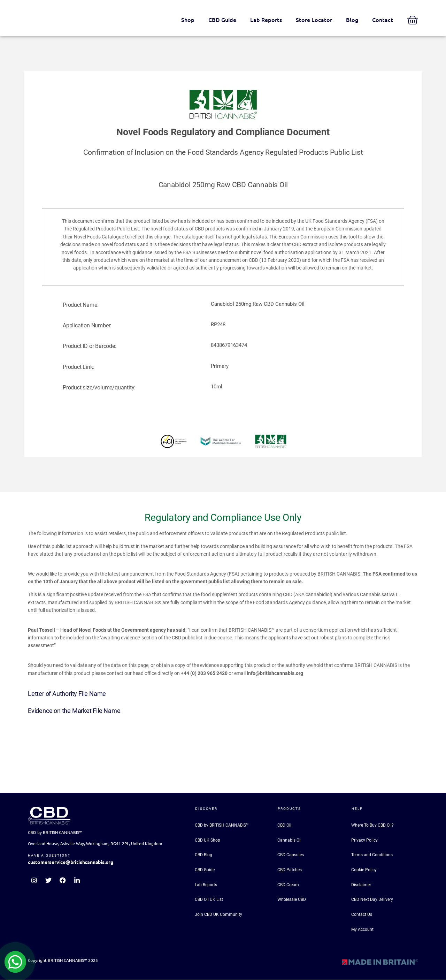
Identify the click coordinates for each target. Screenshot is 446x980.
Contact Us (362, 915)
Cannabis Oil (289, 840)
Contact (383, 20)
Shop (188, 20)
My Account (362, 930)
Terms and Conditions (372, 855)
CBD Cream (288, 885)
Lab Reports (266, 20)
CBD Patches (290, 870)
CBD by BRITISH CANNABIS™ (222, 825)
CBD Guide (222, 20)
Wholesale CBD (292, 900)
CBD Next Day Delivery (372, 900)
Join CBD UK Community (218, 915)
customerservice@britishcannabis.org (71, 862)
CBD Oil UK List (209, 900)
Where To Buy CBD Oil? (372, 825)
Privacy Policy (364, 840)
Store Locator (314, 20)
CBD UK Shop (207, 840)
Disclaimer (361, 885)
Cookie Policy (364, 870)
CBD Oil (284, 825)
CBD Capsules (291, 855)
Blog (352, 20)
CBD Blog (203, 855)
